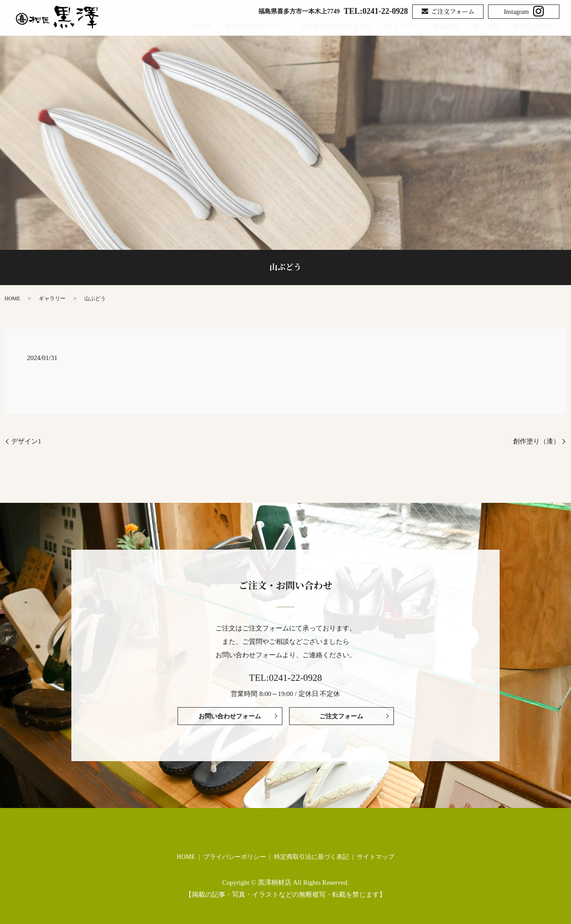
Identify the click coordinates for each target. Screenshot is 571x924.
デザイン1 (26, 441)
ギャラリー (405, 26)
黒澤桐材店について (258, 26)
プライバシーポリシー (235, 857)
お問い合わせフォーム (230, 716)
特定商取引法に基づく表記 (311, 857)
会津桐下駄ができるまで (338, 26)
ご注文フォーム (448, 12)
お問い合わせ (539, 26)
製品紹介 (448, 26)
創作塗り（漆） (536, 441)
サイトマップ (376, 857)
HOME (204, 26)
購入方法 (488, 26)
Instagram (524, 11)
